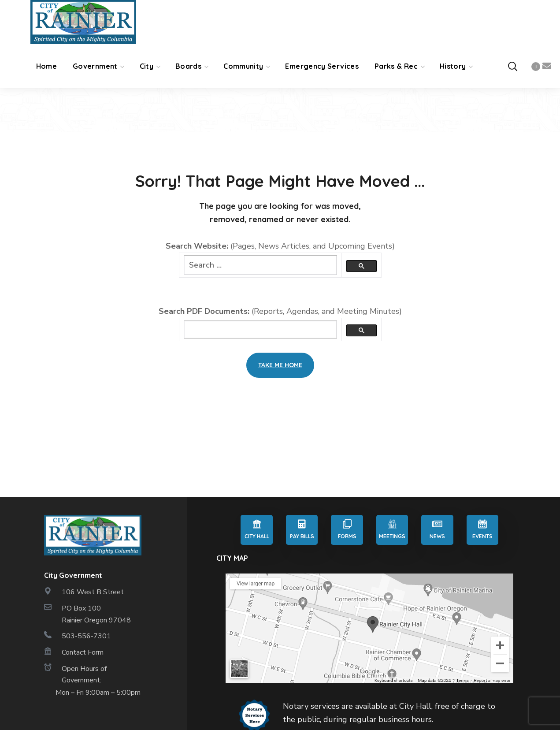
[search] (260, 330)
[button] (512, 66)
